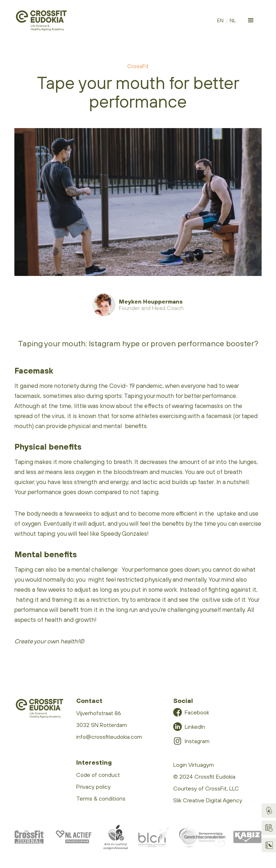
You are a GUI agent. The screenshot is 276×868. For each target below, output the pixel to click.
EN (220, 20)
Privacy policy (93, 787)
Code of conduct (98, 775)
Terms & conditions (101, 798)
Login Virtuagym (194, 765)
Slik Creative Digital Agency (208, 800)
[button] (251, 20)
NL (233, 20)
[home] (41, 21)
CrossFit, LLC (222, 788)
